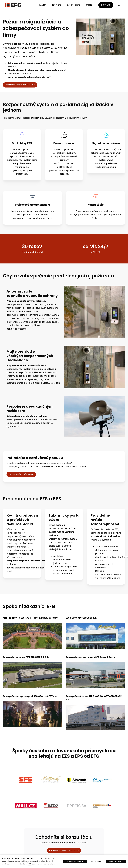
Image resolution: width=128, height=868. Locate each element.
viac (30, 864)
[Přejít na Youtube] (94, 845)
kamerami (41, 372)
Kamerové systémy (12, 831)
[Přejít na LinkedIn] (105, 845)
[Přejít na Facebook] (88, 845)
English (25, 854)
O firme (90, 838)
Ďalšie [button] (90, 5)
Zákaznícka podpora (96, 835)
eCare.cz (74, 528)
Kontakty (91, 831)
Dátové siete (9, 838)
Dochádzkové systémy (13, 845)
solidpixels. (109, 854)
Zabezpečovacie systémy (15, 835)
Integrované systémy (12, 841)
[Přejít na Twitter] (99, 845)
